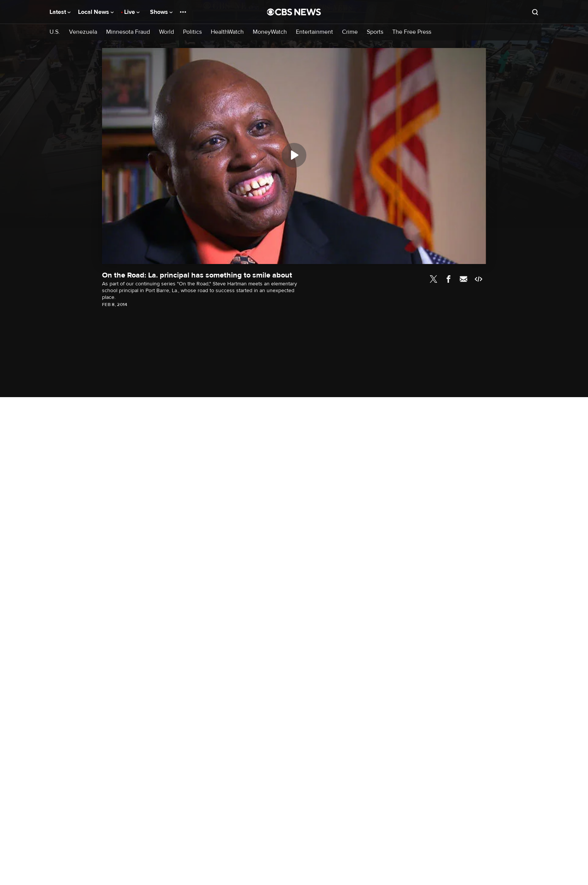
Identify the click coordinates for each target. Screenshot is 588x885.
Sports (375, 32)
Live (132, 12)
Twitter (433, 279)
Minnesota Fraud (128, 32)
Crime (350, 32)
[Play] (294, 155)
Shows (161, 12)
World (166, 32)
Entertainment (314, 32)
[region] (294, 156)
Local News (96, 12)
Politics (192, 32)
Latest (60, 12)
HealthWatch (227, 32)
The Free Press (412, 32)
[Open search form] (535, 12)
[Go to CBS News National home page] (294, 12)
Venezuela (83, 32)
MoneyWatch (270, 32)
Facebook (448, 279)
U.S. (55, 32)
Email (463, 279)
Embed (478, 279)
